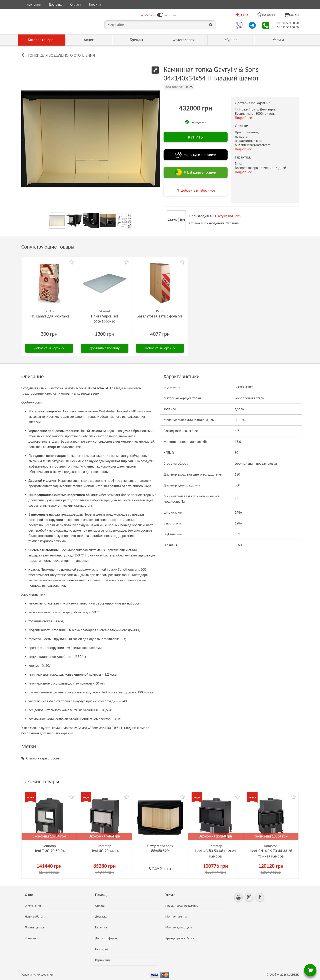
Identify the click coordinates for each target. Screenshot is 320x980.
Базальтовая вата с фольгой (160, 316)
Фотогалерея (184, 40)
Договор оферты (106, 938)
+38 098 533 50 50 (287, 23)
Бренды (136, 40)
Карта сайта (103, 960)
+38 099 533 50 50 (287, 27)
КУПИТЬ (195, 137)
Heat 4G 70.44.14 (105, 851)
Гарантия (96, 4)
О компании (33, 906)
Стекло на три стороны (43, 758)
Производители (35, 927)
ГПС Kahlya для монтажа (49, 316)
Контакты (34, 4)
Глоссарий (102, 949)
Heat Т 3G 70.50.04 (49, 851)
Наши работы (34, 917)
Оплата (76, 4)
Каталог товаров (42, 40)
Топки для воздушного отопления (61, 55)
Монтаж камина (176, 917)
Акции (89, 40)
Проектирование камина (182, 906)
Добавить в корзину (49, 348)
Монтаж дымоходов (179, 927)
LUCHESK (293, 975)
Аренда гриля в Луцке (180, 938)
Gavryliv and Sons (228, 216)
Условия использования (37, 975)
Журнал (231, 40)
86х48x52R (160, 851)
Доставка (56, 4)
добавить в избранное (198, 190)
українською (149, 15)
